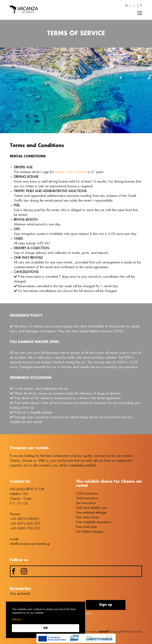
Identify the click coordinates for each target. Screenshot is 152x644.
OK (46, 628)
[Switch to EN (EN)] (134, 6)
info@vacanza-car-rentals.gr (30, 544)
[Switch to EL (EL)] (127, 6)
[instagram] (24, 571)
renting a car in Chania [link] (71, 172)
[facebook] (14, 571)
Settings (18, 619)
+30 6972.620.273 (25, 524)
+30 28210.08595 (24, 519)
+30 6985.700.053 (25, 528)
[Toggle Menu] (140, 13)
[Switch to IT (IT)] (141, 6)
